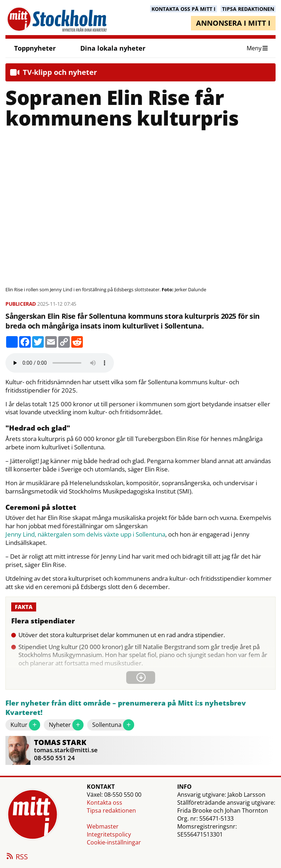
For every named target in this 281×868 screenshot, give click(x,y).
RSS (17, 857)
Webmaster (103, 826)
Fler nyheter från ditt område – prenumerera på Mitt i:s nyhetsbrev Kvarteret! (126, 708)
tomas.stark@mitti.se (66, 750)
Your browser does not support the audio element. (60, 363)
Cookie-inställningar (114, 842)
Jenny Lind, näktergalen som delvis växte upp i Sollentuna (85, 534)
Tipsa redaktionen (111, 810)
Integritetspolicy (109, 834)
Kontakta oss (105, 803)
